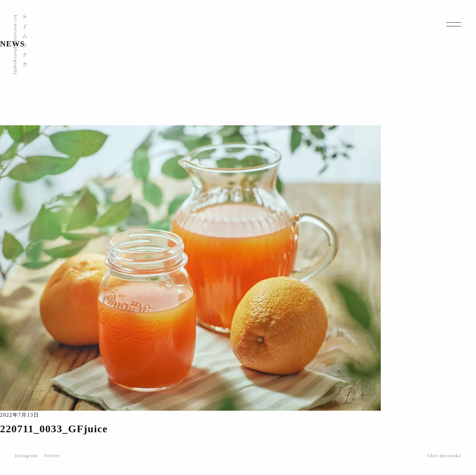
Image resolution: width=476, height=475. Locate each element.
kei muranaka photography (16, 45)
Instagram (26, 456)
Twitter (52, 456)
